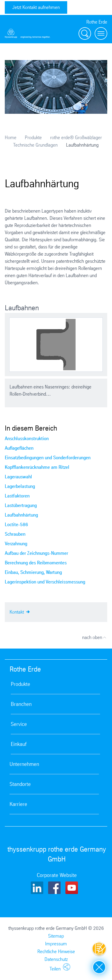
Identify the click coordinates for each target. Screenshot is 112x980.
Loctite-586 (16, 524)
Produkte (33, 138)
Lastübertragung (21, 505)
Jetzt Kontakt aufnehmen (36, 7)
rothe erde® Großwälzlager (76, 138)
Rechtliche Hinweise (56, 951)
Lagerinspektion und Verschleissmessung (45, 582)
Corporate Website (57, 875)
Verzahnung (16, 544)
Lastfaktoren (17, 496)
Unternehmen (24, 764)
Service (19, 724)
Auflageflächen (19, 448)
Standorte (20, 784)
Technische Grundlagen (35, 145)
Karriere (18, 804)
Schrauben (15, 534)
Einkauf (19, 744)
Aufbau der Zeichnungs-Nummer (36, 553)
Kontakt (20, 612)
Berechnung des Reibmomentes (36, 563)
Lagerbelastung (20, 486)
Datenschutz (56, 959)
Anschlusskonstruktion (27, 438)
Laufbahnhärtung (21, 515)
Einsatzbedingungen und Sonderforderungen (48, 458)
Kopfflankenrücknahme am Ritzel (37, 467)
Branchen (21, 704)
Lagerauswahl (18, 477)
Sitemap (56, 936)
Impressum (56, 944)
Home (11, 138)
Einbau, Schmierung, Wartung (33, 572)
